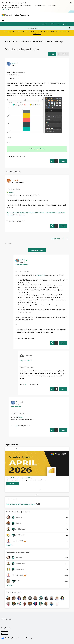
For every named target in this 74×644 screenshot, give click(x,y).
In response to (22, 265)
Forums (26, 41)
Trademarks (4, 634)
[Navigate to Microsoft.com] (7, 15)
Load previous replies (37, 250)
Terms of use (5, 631)
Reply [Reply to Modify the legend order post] (63, 161)
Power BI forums (12, 41)
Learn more (6, 9)
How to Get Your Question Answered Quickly (21, 504)
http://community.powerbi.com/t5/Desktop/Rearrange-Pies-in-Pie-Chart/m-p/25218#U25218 (37, 212)
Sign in (52, 24)
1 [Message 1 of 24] (13, 157)
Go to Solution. (40, 149)
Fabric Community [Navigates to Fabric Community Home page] (22, 15)
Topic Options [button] (62, 54)
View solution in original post (16, 215)
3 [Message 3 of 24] (17, 426)
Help (58, 24)
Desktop (59, 41)
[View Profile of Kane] (13, 63)
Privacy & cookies (6, 628)
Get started (37, 34)
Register (45, 24)
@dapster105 (41, 275)
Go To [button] (65, 24)
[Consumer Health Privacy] (25, 638)
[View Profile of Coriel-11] (23, 260)
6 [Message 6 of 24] (26, 384)
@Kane (11, 193)
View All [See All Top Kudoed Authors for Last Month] (10, 585)
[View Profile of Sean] (13, 180)
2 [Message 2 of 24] (13, 221)
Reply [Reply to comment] (63, 226)
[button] (52, 54)
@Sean (20, 417)
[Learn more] (13, 483)
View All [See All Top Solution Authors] (10, 545)
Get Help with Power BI (42, 41)
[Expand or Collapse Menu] (3, 20)
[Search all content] (49, 28)
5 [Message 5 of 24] (21, 338)
